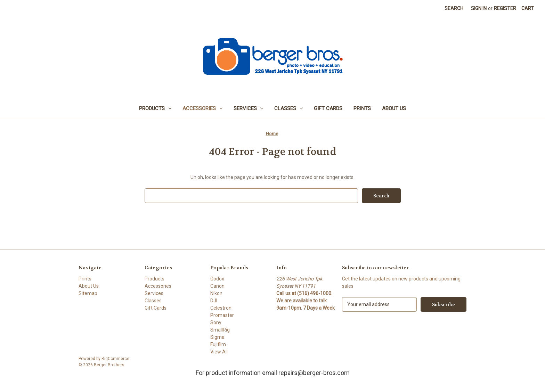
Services (249, 108)
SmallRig (220, 330)
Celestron (221, 308)
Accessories (202, 108)
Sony (216, 322)
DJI (214, 301)
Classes (288, 108)
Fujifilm (218, 344)
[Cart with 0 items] (528, 9)
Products (155, 108)
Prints (362, 108)
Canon (217, 286)
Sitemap (88, 293)
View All (219, 352)
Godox (217, 279)
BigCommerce (115, 359)
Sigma (217, 337)
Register (505, 8)
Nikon (216, 293)
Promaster (222, 315)
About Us (394, 108)
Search (454, 8)
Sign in (479, 8)
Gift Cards (328, 108)
